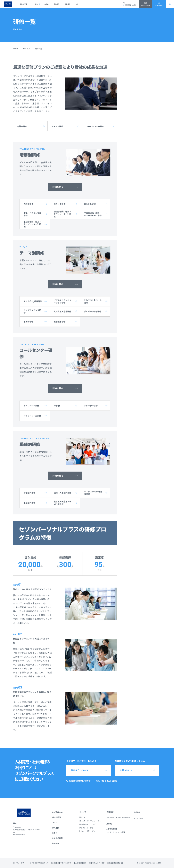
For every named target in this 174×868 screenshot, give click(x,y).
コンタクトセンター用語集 (116, 832)
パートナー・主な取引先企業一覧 (118, 817)
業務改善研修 (60, 322)
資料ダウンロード (145, 5)
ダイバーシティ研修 (93, 311)
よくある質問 (57, 838)
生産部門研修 (29, 503)
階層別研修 (22, 126)
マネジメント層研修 (32, 416)
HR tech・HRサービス (87, 831)
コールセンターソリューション (90, 821)
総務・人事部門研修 (62, 493)
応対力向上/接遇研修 (33, 301)
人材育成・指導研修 (62, 311)
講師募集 (137, 812)
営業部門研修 (29, 493)
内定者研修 (29, 204)
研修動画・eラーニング (87, 824)
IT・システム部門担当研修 (93, 493)
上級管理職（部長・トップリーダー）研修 (32, 224)
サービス (35, 4)
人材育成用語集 (112, 829)
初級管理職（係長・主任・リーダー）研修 (62, 214)
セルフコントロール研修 (93, 301)
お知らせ (55, 843)
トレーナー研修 (91, 406)
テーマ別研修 (57, 126)
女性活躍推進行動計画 (115, 863)
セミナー (79, 4)
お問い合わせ (159, 5)
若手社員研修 (90, 204)
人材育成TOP (58, 812)
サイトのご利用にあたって (39, 863)
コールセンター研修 (95, 126)
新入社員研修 (60, 204)
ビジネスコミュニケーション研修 (62, 301)
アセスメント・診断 (86, 828)
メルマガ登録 (138, 818)
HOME (16, 49)
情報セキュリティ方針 (97, 863)
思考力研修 (29, 322)
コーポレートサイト (20, 863)
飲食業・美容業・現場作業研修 (62, 503)
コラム (46, 4)
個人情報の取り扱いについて (61, 863)
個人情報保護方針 (80, 863)
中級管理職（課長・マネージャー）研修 (93, 214)
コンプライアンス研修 (32, 311)
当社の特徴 (23, 4)
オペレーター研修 (31, 406)
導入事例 (57, 4)
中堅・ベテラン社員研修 (32, 214)
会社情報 (68, 4)
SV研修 (57, 406)
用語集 (109, 824)
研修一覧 (82, 817)
